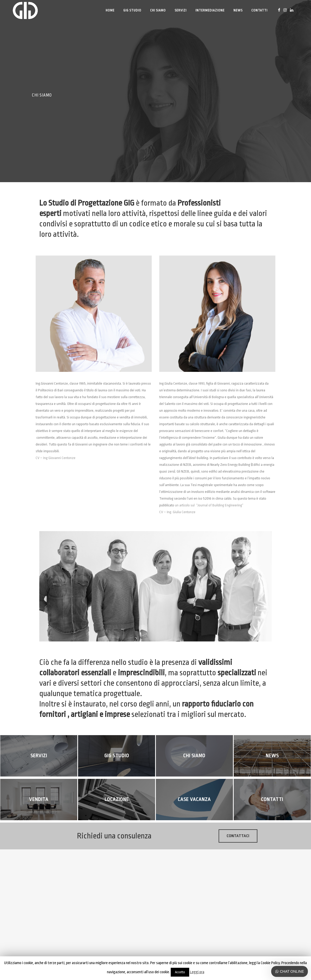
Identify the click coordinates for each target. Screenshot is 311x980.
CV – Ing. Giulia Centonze (177, 512)
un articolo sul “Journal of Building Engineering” (209, 505)
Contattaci (238, 836)
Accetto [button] (180, 972)
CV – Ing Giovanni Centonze (56, 458)
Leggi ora (197, 972)
